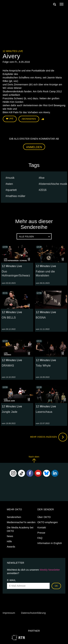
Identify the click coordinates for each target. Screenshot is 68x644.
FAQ (40, 538)
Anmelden (34, 147)
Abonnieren (29, 119)
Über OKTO (44, 517)
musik (11, 178)
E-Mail (11, 580)
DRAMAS (8, 366)
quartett (12, 190)
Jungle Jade (10, 412)
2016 (43, 190)
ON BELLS (9, 318)
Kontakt (42, 528)
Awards (11, 547)
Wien (10, 184)
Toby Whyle (43, 366)
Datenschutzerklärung (33, 613)
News (10, 536)
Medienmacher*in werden (21, 522)
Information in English (50, 543)
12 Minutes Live (13, 51)
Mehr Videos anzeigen (49, 437)
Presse (41, 533)
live (42, 178)
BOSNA (41, 318)
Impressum (9, 613)
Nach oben (34, 459)
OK (56, 586)
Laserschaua (44, 412)
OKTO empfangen (48, 522)
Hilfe (9, 541)
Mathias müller (16, 196)
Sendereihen (14, 517)
